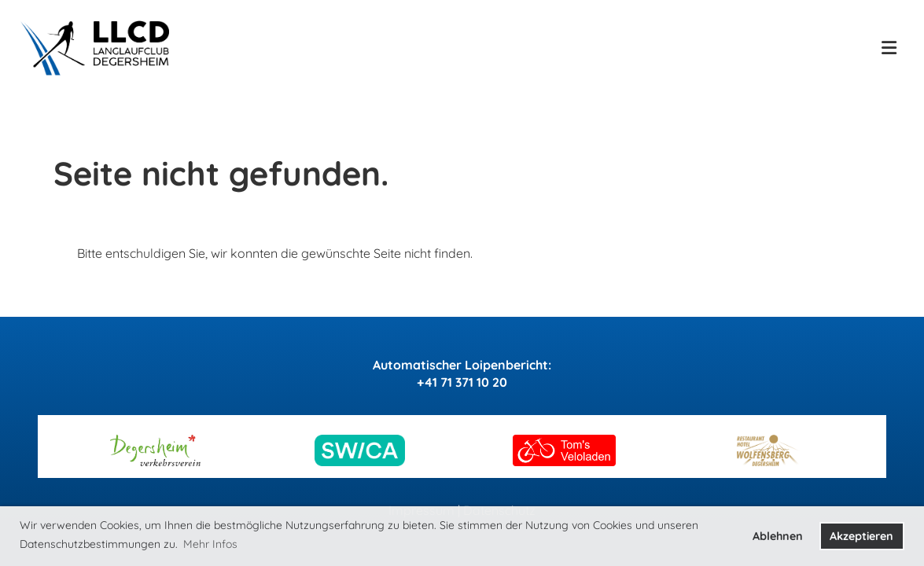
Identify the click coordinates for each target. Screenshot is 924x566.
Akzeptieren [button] (861, 536)
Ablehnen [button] (778, 536)
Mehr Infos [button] (210, 544)
